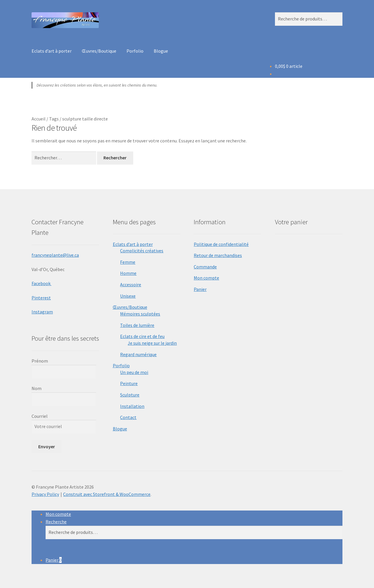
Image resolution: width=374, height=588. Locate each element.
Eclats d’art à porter (52, 51)
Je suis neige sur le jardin (152, 343)
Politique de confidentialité (221, 244)
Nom (37, 388)
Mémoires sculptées (140, 314)
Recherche (56, 522)
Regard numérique (138, 354)
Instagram (42, 312)
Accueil (39, 119)
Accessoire (131, 284)
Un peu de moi (134, 372)
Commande (205, 267)
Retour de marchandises (218, 255)
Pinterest (41, 298)
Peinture (129, 383)
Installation (132, 406)
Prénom (40, 361)
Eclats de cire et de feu (142, 336)
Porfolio (135, 51)
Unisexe (128, 296)
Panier (200, 289)
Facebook (41, 283)
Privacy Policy (45, 494)
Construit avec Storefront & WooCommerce (107, 494)
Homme (128, 273)
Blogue (161, 51)
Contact (128, 417)
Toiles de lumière (137, 325)
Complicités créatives (142, 251)
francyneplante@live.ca (55, 255)
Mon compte (206, 278)
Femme (128, 262)
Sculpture (130, 395)
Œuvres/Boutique (99, 51)
